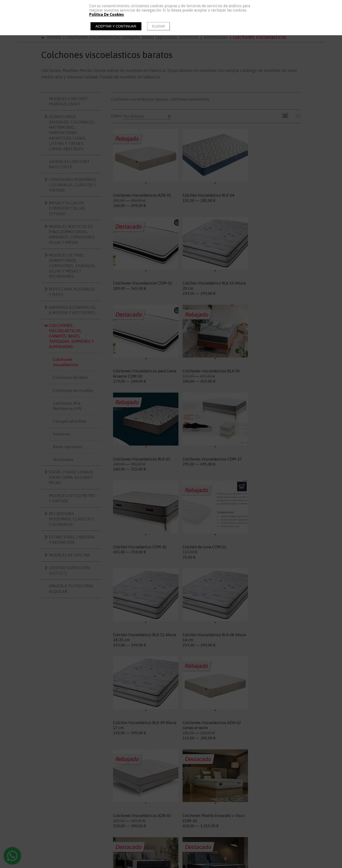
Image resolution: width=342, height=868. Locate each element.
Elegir (159, 26)
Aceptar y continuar (116, 26)
